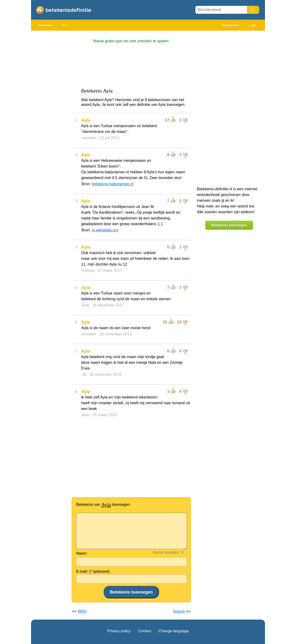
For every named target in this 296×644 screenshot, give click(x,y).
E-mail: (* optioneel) (93, 571)
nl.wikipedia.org (105, 230)
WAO (82, 611)
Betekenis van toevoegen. (103, 505)
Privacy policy (119, 631)
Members (46, 25)
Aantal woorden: (166, 552)
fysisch (179, 611)
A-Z (65, 25)
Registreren (230, 25)
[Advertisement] (50, 105)
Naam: (82, 553)
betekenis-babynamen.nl (113, 184)
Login (253, 25)
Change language (174, 631)
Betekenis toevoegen (229, 225)
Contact (145, 631)
